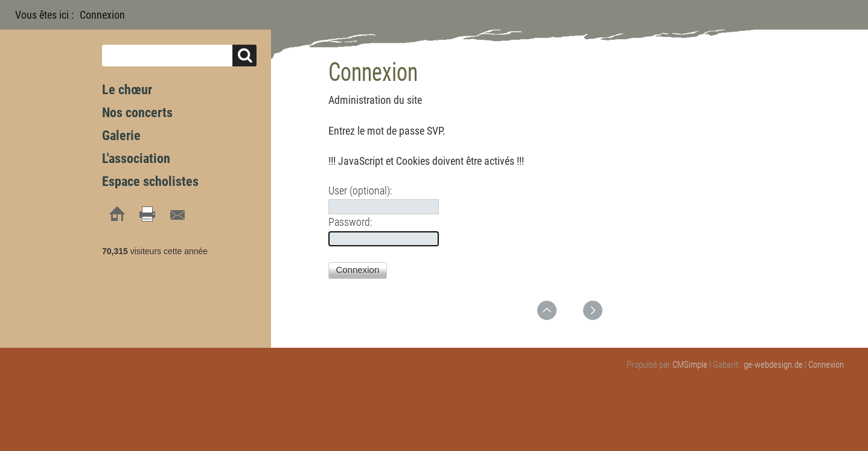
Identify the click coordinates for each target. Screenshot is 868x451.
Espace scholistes (150, 181)
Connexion (826, 365)
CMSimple (690, 365)
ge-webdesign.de (773, 365)
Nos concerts (137, 113)
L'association (136, 158)
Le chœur (127, 90)
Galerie (121, 136)
